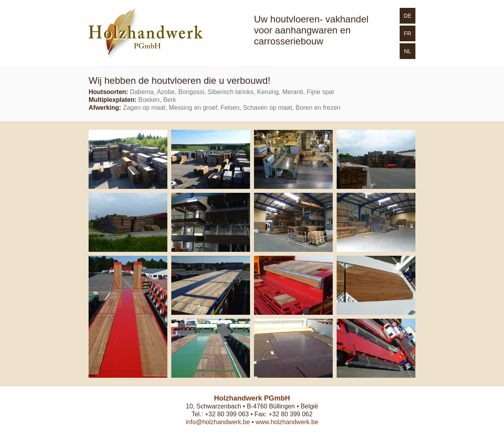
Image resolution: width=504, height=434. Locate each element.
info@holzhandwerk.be (218, 422)
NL (408, 51)
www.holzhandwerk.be (287, 422)
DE (407, 16)
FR (408, 33)
